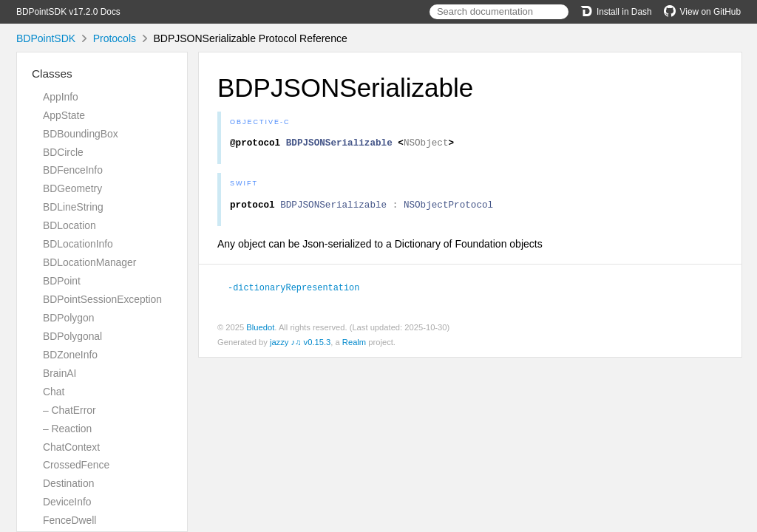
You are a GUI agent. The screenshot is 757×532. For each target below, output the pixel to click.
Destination (68, 483)
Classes (52, 74)
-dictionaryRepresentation (300, 291)
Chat (54, 392)
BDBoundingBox (81, 134)
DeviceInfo (67, 502)
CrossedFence (76, 465)
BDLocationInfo (78, 244)
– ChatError (69, 410)
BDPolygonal (72, 336)
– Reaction (67, 429)
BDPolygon (68, 318)
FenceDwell (69, 520)
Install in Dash (616, 12)
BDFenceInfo (73, 170)
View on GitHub (702, 12)
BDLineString (73, 207)
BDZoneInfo (70, 355)
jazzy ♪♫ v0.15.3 (300, 346)
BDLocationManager (89, 262)
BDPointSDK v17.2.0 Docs (68, 12)
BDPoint (62, 281)
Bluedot (260, 331)
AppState (64, 115)
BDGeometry (72, 188)
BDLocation (69, 225)
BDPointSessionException (102, 299)
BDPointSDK (46, 38)
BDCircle (63, 152)
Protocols (115, 38)
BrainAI (60, 373)
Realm (354, 346)
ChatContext (71, 447)
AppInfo (61, 97)
